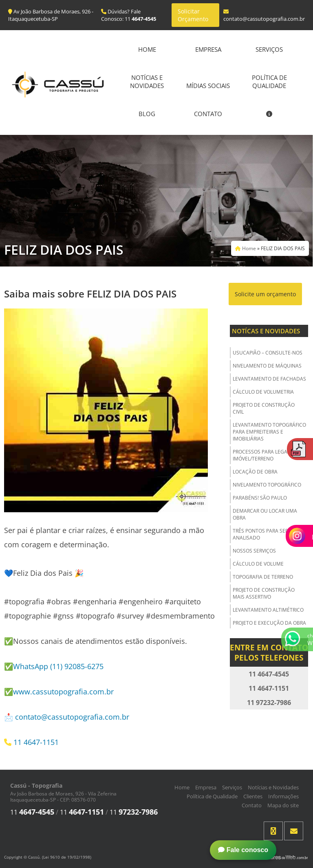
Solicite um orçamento (265, 294)
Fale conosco (243, 850)
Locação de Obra (255, 472)
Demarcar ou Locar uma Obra (265, 514)
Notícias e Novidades (147, 82)
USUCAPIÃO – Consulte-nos (268, 353)
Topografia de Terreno (263, 577)
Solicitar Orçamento (193, 15)
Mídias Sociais (208, 86)
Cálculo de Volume (258, 564)
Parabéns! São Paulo (260, 498)
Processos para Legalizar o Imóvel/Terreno (269, 455)
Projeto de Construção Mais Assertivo (264, 593)
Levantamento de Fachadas (269, 379)
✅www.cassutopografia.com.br (59, 692)
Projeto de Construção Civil (264, 408)
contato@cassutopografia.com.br (72, 717)
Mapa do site (283, 805)
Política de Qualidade (269, 82)
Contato (208, 114)
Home (147, 49)
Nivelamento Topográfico (267, 485)
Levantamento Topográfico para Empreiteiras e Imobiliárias (269, 432)
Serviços (269, 49)
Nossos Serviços (254, 551)
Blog (147, 114)
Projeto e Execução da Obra (269, 623)
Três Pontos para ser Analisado (260, 534)
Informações (283, 796)
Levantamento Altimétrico (268, 610)
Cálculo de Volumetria (263, 392)
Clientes (253, 796)
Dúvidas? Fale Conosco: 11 (129, 15)
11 (32, 812)
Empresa (208, 49)
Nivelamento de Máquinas (267, 366)
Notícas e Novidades (266, 331)
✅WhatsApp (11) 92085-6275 (54, 666)
